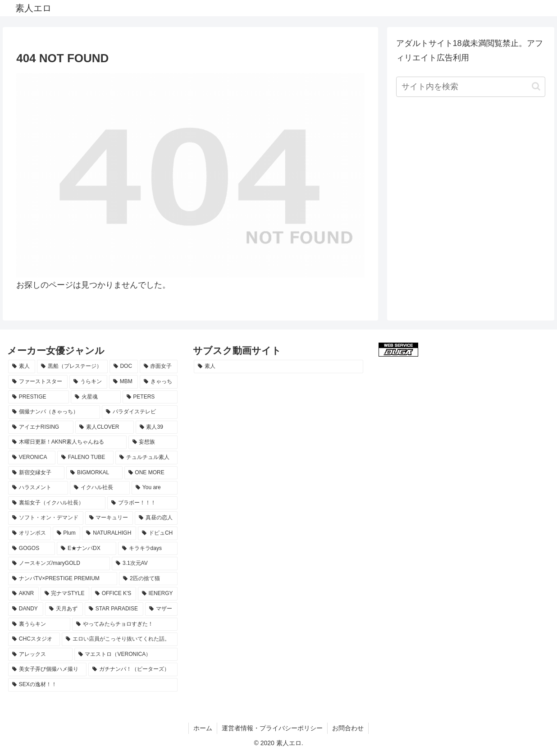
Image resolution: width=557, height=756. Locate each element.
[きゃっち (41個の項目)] (159, 382)
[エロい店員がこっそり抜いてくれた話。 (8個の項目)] (120, 639)
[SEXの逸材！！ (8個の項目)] (93, 685)
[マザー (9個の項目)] (161, 609)
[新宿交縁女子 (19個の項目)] (36, 473)
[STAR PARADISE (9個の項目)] (114, 609)
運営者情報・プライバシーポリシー (272, 728)
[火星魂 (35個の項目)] (96, 397)
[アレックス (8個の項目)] (40, 655)
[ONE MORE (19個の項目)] (151, 473)
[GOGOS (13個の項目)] (32, 549)
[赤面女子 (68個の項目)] (159, 367)
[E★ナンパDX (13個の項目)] (87, 549)
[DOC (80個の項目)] (124, 367)
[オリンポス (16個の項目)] (30, 533)
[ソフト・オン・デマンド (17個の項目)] (46, 518)
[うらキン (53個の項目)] (88, 382)
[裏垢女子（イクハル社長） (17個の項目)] (57, 503)
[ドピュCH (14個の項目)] (158, 533)
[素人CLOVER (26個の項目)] (104, 427)
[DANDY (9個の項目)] (26, 609)
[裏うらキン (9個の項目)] (39, 624)
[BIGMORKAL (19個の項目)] (94, 473)
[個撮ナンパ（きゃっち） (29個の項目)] (54, 412)
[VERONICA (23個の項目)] (32, 458)
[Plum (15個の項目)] (67, 533)
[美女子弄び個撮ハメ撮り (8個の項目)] (47, 669)
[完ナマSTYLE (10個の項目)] (65, 594)
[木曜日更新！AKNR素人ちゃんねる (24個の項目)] (67, 442)
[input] (471, 87)
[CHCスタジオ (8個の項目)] (34, 639)
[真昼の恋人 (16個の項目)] (156, 518)
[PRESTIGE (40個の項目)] (39, 397)
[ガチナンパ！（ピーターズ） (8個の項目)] (133, 669)
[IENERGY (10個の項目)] (158, 594)
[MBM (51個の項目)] (123, 382)
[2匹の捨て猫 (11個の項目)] (148, 579)
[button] (536, 86)
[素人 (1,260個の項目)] (278, 367)
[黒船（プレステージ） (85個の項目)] (72, 367)
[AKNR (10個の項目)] (23, 594)
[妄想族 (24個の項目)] (153, 442)
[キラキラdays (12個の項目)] (148, 549)
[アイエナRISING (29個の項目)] (41, 427)
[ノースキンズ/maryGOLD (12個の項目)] (59, 564)
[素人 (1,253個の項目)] (22, 367)
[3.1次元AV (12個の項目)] (145, 564)
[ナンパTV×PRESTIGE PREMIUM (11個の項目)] (63, 579)
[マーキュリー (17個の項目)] (109, 518)
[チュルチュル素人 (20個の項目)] (146, 458)
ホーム (203, 728)
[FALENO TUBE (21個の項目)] (85, 458)
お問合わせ (348, 728)
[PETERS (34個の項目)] (150, 397)
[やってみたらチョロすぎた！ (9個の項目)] (125, 624)
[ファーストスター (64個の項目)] (38, 382)
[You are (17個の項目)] (155, 488)
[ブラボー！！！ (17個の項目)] (142, 503)
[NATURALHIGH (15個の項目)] (109, 533)
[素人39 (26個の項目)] (157, 427)
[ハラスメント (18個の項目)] (38, 488)
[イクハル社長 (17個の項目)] (100, 488)
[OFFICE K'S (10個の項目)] (114, 594)
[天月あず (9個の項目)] (64, 609)
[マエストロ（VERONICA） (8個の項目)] (126, 655)
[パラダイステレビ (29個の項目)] (140, 412)
